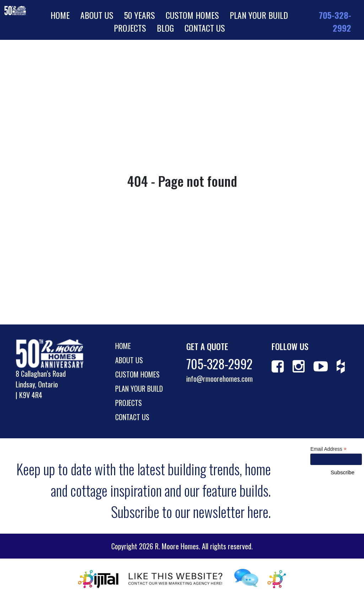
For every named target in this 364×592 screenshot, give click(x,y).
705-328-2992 (335, 21)
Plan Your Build (259, 15)
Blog (165, 28)
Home (60, 15)
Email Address (328, 449)
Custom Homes (192, 15)
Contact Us (205, 28)
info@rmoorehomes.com (220, 379)
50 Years (140, 15)
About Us (97, 15)
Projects (130, 28)
